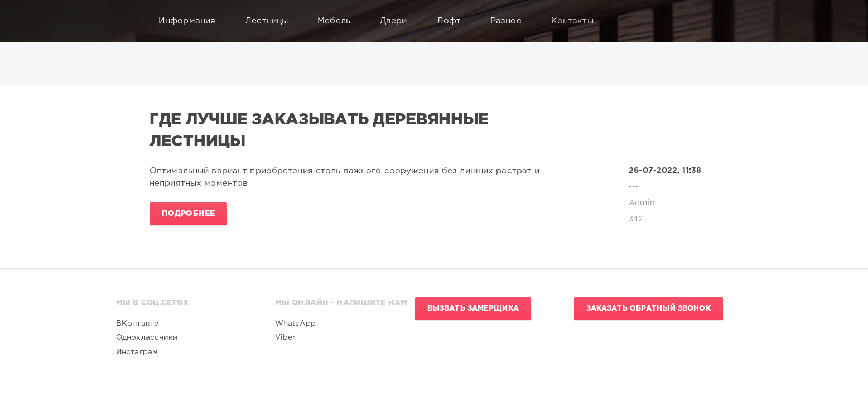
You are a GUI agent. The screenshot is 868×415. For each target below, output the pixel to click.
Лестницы (272, 21)
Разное (511, 21)
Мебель (339, 21)
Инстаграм (137, 352)
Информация (192, 21)
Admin (642, 203)
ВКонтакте (137, 324)
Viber (285, 337)
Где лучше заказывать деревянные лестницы (319, 131)
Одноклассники (147, 337)
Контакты (578, 21)
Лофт (454, 21)
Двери (399, 21)
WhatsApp (295, 324)
